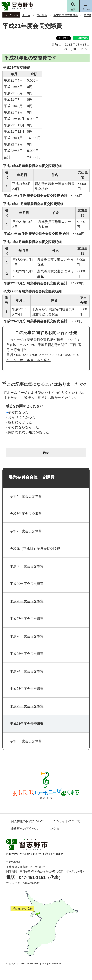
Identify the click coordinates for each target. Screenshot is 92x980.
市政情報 (42, 15)
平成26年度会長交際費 (27, 636)
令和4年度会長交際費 (26, 496)
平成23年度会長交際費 (27, 689)
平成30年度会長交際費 (27, 566)
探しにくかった (19, 422)
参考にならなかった (23, 427)
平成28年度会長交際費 (27, 601)
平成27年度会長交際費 (27, 619)
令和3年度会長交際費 (26, 514)
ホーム (26, 15)
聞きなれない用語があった (28, 432)
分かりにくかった (21, 417)
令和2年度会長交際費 (26, 531)
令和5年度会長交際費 (26, 741)
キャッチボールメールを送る (28, 360)
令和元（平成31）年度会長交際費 (35, 549)
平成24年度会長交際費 (27, 671)
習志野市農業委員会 (66, 15)
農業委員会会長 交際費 (32, 477)
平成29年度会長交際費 (27, 584)
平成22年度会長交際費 (27, 706)
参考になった (18, 412)
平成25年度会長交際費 (27, 654)
